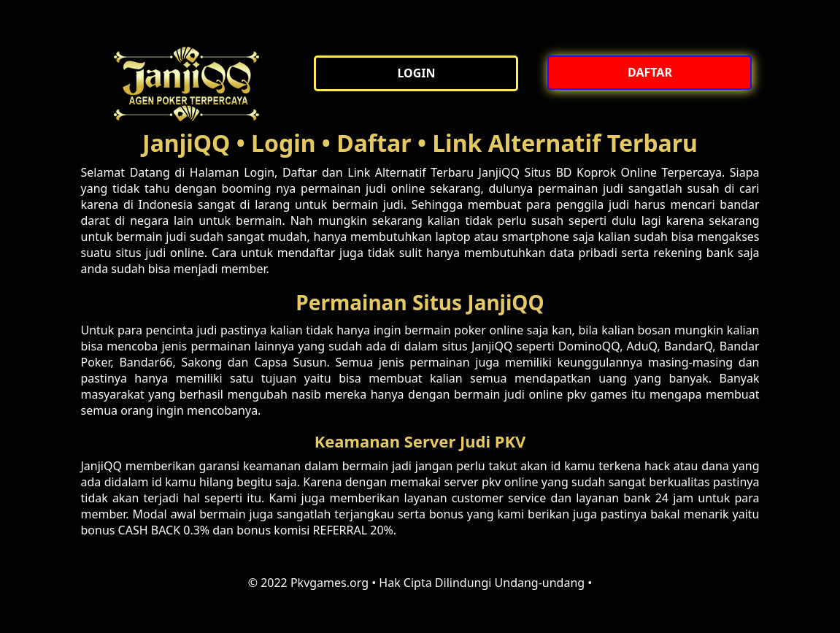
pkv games (597, 394)
